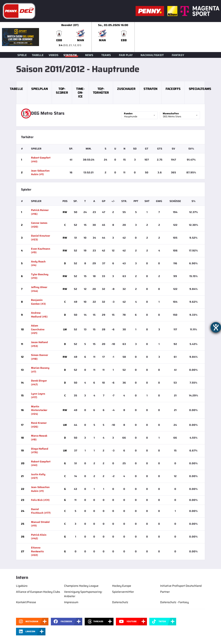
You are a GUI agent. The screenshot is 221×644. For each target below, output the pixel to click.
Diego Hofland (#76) (40, 451)
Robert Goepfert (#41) (41, 160)
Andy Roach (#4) (38, 263)
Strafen (150, 89)
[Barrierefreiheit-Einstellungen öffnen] (216, 327)
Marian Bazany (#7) (40, 370)
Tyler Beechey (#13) (40, 276)
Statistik (70, 55)
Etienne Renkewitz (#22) (37, 551)
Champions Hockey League (81, 586)
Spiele (22, 55)
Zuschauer (126, 89)
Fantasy (178, 55)
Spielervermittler (123, 592)
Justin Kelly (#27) (38, 476)
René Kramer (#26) (39, 425)
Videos (54, 55)
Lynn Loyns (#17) (38, 396)
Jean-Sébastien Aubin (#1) (40, 173)
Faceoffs (173, 89)
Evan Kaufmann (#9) (41, 251)
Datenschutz (120, 602)
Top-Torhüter (101, 91)
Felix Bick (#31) (40, 500)
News (89, 55)
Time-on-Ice (80, 93)
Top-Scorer (62, 91)
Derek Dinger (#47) (39, 383)
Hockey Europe (122, 586)
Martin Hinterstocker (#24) (39, 410)
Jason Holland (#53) (39, 344)
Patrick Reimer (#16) (40, 212)
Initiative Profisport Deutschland (181, 586)
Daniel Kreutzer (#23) (41, 238)
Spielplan (39, 89)
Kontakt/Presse (26, 602)
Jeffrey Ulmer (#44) (39, 289)
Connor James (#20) (39, 225)
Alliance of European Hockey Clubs (38, 592)
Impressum (71, 602)
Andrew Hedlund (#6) (39, 315)
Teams (106, 55)
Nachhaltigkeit (152, 55)
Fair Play (126, 55)
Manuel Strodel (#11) (40, 524)
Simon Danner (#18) (40, 357)
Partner (165, 592)
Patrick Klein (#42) (39, 537)
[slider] (135, 37)
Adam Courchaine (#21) (38, 329)
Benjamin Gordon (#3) (38, 302)
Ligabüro (22, 586)
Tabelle (38, 55)
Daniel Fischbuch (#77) (41, 511)
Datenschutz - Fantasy (174, 602)
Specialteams (200, 89)
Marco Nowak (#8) (39, 438)
